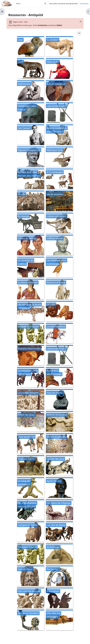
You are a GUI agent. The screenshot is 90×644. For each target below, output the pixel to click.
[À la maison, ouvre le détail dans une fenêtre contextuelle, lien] (59, 598)
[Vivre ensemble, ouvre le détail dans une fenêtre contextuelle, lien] (31, 444)
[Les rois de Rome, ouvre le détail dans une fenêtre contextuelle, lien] (59, 532)
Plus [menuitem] (18, 4)
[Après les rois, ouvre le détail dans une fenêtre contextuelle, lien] (59, 488)
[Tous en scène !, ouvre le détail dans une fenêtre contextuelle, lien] (59, 400)
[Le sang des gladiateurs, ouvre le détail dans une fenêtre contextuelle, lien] (31, 488)
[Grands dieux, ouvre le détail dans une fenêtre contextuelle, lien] (31, 576)
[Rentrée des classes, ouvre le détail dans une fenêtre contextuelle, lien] (31, 334)
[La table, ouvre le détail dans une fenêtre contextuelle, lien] (59, 311)
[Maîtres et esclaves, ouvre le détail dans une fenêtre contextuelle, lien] (59, 422)
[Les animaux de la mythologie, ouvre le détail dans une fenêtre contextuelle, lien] (59, 267)
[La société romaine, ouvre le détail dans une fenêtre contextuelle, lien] (31, 400)
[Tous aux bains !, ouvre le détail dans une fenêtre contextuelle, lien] (31, 466)
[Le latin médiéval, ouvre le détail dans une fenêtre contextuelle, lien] (59, 334)
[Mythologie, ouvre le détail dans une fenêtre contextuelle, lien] (31, 91)
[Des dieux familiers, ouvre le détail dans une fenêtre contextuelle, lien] (31, 620)
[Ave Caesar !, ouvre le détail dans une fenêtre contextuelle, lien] (31, 135)
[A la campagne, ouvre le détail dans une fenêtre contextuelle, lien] (59, 179)
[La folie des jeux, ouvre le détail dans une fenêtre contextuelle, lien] (59, 466)
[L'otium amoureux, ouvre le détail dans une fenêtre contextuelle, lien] (59, 223)
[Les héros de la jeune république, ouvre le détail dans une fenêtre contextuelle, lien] (31, 311)
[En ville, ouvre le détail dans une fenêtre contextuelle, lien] (31, 201)
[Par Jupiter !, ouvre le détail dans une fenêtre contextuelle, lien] (59, 576)
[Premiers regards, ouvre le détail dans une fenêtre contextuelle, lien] (31, 554)
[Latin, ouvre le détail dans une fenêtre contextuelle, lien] (31, 69)
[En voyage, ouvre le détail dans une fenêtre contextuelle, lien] (31, 223)
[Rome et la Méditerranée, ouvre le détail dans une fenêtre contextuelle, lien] (59, 378)
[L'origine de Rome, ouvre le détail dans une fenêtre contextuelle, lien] (31, 532)
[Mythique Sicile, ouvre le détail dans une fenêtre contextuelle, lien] (59, 157)
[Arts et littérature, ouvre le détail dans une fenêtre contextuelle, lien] (59, 91)
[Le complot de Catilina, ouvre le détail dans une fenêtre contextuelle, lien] (31, 267)
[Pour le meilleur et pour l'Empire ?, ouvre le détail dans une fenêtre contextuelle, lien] (59, 135)
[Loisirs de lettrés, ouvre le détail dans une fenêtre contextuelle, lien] (31, 245)
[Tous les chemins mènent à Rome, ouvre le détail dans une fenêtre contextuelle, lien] (31, 510)
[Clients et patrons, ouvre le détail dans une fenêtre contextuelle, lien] (59, 444)
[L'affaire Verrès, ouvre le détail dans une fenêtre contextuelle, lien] (59, 245)
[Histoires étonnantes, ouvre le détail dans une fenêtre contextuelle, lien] (31, 356)
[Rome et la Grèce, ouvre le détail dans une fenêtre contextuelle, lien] (59, 289)
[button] (45, 4)
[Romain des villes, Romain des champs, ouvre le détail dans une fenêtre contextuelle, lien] (31, 179)
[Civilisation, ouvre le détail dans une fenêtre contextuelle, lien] (59, 47)
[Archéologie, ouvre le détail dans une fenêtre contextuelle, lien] (59, 554)
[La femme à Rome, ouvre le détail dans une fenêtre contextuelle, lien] (31, 289)
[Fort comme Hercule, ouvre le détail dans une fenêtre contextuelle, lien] (31, 598)
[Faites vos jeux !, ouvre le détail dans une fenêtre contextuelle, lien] (31, 422)
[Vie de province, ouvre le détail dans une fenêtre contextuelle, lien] (59, 201)
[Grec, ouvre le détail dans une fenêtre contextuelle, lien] (31, 47)
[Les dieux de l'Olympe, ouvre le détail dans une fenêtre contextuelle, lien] (59, 510)
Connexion (84, 4)
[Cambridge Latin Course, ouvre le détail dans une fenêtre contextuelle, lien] (31, 113)
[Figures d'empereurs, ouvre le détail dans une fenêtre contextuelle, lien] (31, 157)
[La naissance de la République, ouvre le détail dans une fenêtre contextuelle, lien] (31, 378)
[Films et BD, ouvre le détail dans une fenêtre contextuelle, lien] (59, 69)
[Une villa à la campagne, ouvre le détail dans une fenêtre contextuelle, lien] (59, 620)
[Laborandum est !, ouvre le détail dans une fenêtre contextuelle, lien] (59, 113)
